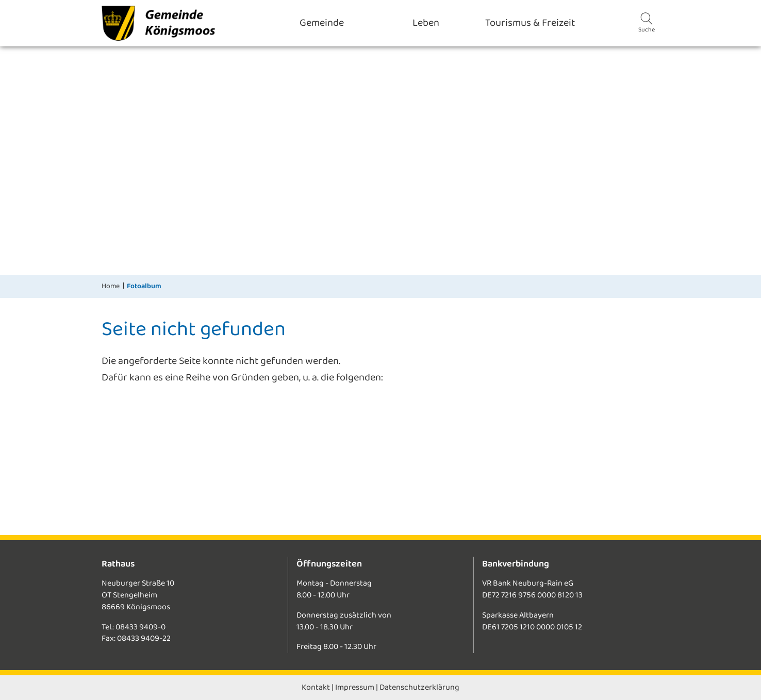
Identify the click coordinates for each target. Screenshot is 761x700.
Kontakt (316, 687)
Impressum (355, 687)
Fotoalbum (144, 286)
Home (111, 286)
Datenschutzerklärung (419, 687)
